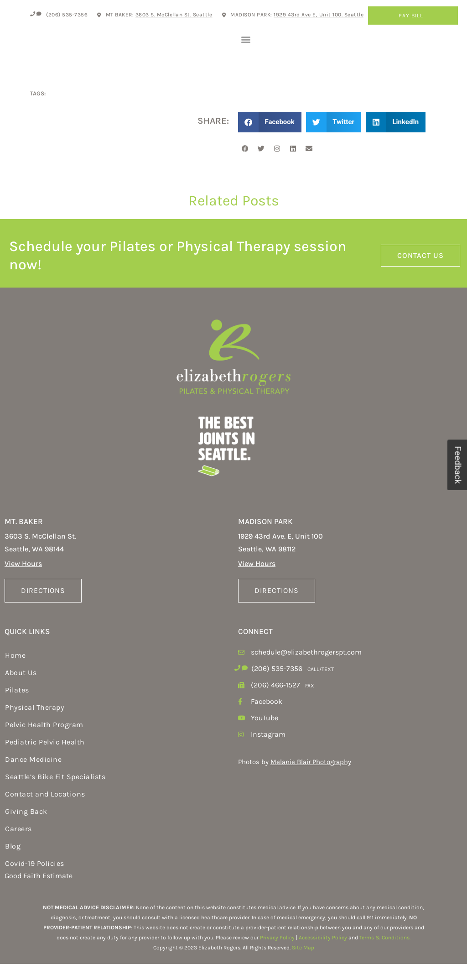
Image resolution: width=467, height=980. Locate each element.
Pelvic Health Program (44, 741)
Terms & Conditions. (385, 954)
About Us (21, 689)
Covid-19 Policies (35, 880)
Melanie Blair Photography (311, 778)
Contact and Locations (45, 810)
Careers (18, 845)
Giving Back (26, 828)
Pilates (17, 706)
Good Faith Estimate (39, 892)
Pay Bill (413, 16)
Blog (13, 862)
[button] (246, 47)
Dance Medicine (33, 776)
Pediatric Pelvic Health (45, 758)
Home (15, 672)
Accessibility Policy (323, 954)
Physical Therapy (34, 724)
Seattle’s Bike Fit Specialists (55, 793)
